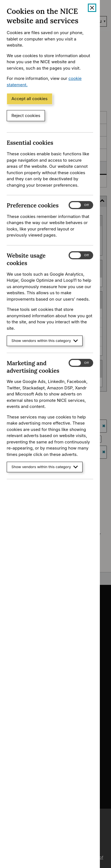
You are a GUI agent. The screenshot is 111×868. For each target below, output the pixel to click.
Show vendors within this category (45, 341)
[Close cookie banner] (92, 8)
